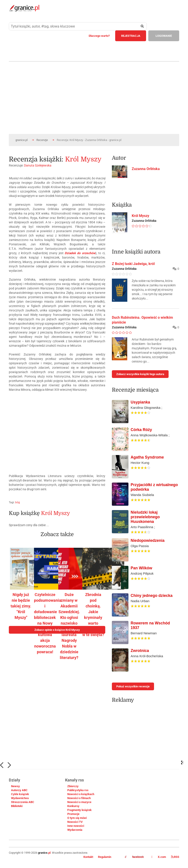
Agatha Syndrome (147, 457)
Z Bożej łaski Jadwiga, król (133, 264)
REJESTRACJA (131, 36)
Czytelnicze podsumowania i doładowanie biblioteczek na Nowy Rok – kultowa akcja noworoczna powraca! (48, 623)
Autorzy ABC (19, 790)
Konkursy (73, 806)
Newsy (15, 786)
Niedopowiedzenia (148, 540)
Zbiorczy (73, 786)
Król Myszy (83, 159)
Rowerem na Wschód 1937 (150, 625)
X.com (159, 857)
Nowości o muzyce (79, 802)
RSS (175, 857)
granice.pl (22, 140)
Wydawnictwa (20, 798)
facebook (134, 857)
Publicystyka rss (78, 790)
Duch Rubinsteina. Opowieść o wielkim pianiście (142, 320)
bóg (18, 502)
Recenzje (42, 140)
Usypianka (140, 402)
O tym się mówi (77, 818)
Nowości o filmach (79, 798)
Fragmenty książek (79, 810)
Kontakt (88, 857)
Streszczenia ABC (23, 802)
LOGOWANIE (164, 36)
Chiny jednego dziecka (152, 596)
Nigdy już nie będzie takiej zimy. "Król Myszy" (21, 606)
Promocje (73, 814)
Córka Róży (141, 430)
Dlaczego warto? (99, 36)
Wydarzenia (75, 830)
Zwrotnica (140, 651)
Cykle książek (20, 794)
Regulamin (105, 857)
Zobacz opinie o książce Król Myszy (57, 630)
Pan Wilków (141, 568)
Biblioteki (17, 806)
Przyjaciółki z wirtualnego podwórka (154, 487)
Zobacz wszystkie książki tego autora (140, 374)
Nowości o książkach (81, 794)
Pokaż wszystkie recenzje (133, 686)
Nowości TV (75, 822)
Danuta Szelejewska (38, 165)
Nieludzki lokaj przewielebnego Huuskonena (145, 517)
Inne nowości (76, 826)
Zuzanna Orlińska (146, 169)
